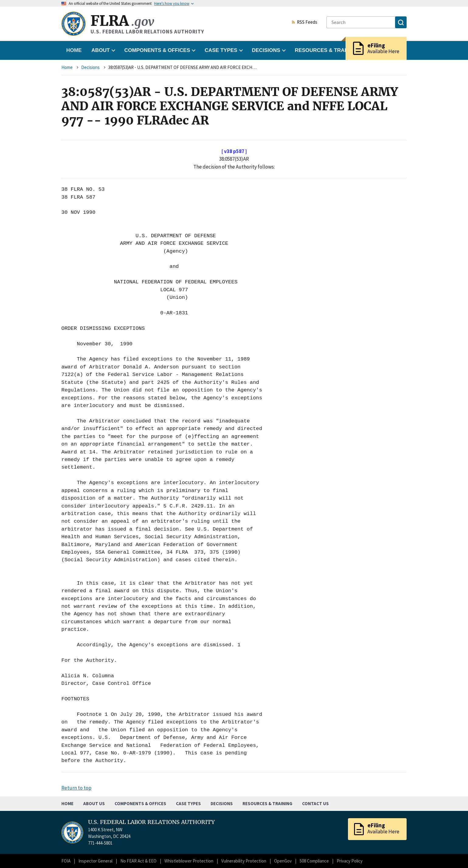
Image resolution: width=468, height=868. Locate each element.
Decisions (90, 67)
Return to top (76, 788)
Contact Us (315, 803)
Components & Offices (140, 803)
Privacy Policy (350, 861)
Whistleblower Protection (189, 861)
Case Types (188, 803)
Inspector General (95, 861)
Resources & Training (267, 803)
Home (74, 50)
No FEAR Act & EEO (138, 861)
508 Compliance (314, 861)
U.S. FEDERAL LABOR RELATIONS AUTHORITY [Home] (151, 822)
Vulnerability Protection (244, 861)
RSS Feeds (304, 22)
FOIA (66, 861)
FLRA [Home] (122, 21)
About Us (94, 803)
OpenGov (283, 861)
